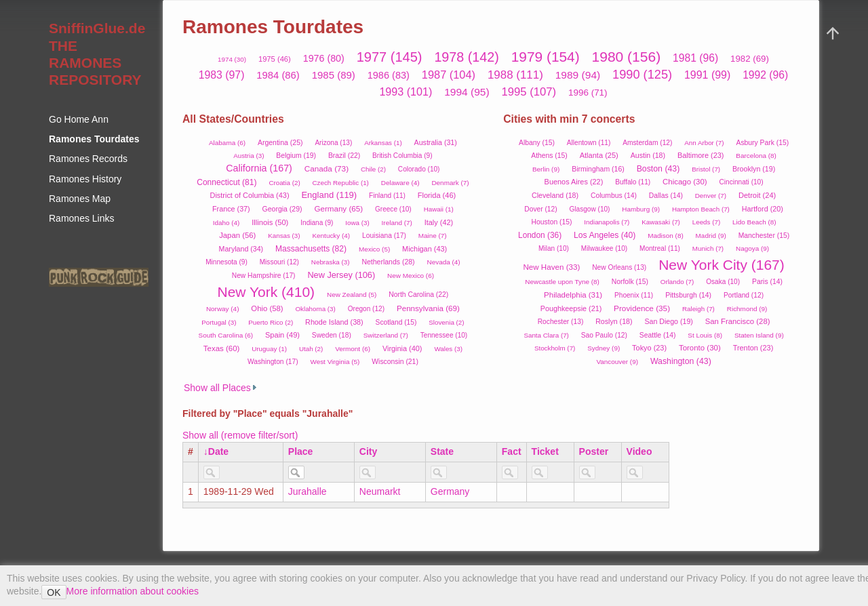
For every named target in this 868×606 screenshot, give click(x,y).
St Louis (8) (705, 335)
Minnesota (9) (226, 262)
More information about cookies (133, 591)
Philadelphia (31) (573, 295)
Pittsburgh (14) (688, 295)
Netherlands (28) (388, 262)
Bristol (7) (706, 169)
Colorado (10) (419, 169)
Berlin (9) (546, 169)
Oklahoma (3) (315, 309)
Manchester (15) (764, 236)
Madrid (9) (711, 236)
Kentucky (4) (331, 236)
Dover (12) (540, 209)
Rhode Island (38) (334, 322)
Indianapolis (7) (607, 222)
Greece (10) (393, 209)
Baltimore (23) (701, 155)
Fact (512, 451)
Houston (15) (552, 222)
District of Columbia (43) (250, 195)
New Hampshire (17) (264, 276)
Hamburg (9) (641, 209)
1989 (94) (578, 75)
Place (301, 451)
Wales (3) (448, 349)
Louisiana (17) (384, 236)
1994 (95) (467, 92)
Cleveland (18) (555, 195)
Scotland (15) (396, 322)
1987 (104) (449, 75)
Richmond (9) (747, 309)
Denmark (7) (450, 183)
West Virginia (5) (335, 362)
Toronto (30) (700, 348)
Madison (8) (665, 236)
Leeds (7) (706, 222)
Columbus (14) (614, 196)
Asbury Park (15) (762, 143)
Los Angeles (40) (605, 235)
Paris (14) (767, 282)
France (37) (231, 209)
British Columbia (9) (402, 156)
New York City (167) (722, 265)
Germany (450, 491)
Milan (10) (554, 248)
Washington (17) (273, 362)
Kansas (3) (284, 236)
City (368, 451)
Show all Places (217, 388)
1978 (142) (466, 57)
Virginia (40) (402, 348)
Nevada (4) (443, 262)
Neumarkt (380, 491)
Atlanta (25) (599, 155)
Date (218, 451)
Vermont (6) (353, 349)
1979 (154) (546, 57)
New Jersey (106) (341, 275)
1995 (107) (529, 92)
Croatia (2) (284, 183)
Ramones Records (88, 159)
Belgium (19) (296, 156)
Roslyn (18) (614, 321)
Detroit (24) (757, 195)
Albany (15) (537, 143)
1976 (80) (324, 58)
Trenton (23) (753, 348)
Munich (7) (708, 248)
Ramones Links (82, 218)
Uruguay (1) (269, 349)
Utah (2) (311, 349)
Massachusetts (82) (311, 249)
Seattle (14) (658, 335)
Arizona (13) (333, 143)
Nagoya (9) (752, 248)
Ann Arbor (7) (704, 143)
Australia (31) (436, 142)
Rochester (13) (561, 322)
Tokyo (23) (649, 348)
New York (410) (267, 292)
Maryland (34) (241, 249)
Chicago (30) (685, 182)
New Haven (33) (551, 267)
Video (639, 451)
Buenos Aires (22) (574, 182)
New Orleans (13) (619, 267)
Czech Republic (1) (341, 183)
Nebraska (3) (331, 262)
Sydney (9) (604, 348)
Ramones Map (80, 199)
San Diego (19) (668, 321)
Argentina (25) (280, 142)
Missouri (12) (279, 262)
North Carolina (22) (418, 295)
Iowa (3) (357, 223)
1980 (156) (627, 57)
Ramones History (85, 179)
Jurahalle (308, 491)
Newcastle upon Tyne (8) (562, 282)
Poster (594, 451)
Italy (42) (439, 222)
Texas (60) (222, 348)
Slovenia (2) (446, 322)
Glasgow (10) (590, 209)
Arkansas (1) (383, 143)
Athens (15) (549, 156)
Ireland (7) (397, 223)
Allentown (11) (589, 143)
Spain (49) (282, 335)
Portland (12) (744, 295)
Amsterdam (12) (647, 143)
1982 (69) (750, 59)
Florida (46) (437, 195)
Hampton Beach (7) (701, 209)
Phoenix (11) (634, 295)
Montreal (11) (660, 248)
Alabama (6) (227, 143)
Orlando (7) (677, 282)
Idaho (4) (226, 223)
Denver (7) (711, 196)
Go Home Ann (79, 119)
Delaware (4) (400, 183)
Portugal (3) (219, 322)
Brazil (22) (344, 156)
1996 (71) (588, 93)
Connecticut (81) (226, 182)
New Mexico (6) (411, 276)
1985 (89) (334, 75)
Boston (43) (658, 169)
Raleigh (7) (698, 309)
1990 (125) (642, 75)
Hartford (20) (763, 209)
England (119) (329, 195)
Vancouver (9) (617, 362)
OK (54, 592)
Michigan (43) (425, 249)
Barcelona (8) (756, 156)
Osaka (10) (723, 282)
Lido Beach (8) (754, 222)
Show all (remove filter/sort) (240, 435)
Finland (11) (387, 196)
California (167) (259, 168)
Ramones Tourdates (94, 139)
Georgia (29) (282, 209)
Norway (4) (223, 309)
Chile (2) (373, 169)
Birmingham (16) (598, 169)
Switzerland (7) (386, 335)
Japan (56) (237, 235)
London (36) (540, 235)
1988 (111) (515, 75)
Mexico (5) (374, 249)
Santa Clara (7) (546, 335)
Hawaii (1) (439, 209)
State (442, 451)
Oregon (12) (366, 309)
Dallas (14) (666, 196)
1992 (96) (765, 75)
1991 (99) (707, 75)
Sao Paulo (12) (604, 335)
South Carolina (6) (226, 335)
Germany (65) (338, 208)
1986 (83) (389, 75)
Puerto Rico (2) (271, 322)
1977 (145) (390, 57)
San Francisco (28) (738, 321)
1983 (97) (222, 75)
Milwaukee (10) (604, 248)
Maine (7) (433, 236)
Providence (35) (642, 308)
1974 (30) (232, 59)
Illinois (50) (270, 222)
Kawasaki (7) (661, 222)
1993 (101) (406, 92)
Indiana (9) (317, 223)
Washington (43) (681, 361)
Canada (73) (327, 168)
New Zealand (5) (352, 295)
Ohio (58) (267, 308)
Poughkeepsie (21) (571, 308)
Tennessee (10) (444, 335)
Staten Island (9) (759, 335)
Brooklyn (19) (754, 169)
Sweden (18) (332, 335)
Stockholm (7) (555, 348)
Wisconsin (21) (395, 362)
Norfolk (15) (630, 282)
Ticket (545, 451)
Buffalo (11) (633, 182)
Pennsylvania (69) (428, 308)
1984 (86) (278, 75)
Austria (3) (249, 156)
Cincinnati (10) (742, 182)
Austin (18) (648, 155)
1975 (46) (275, 59)
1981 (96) (695, 58)
